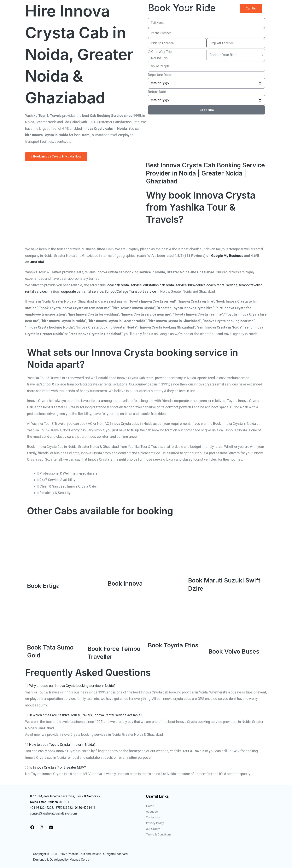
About (108, 8)
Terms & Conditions (159, 835)
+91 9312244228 (42, 808)
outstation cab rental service (165, 285)
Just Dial (37, 262)
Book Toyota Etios (174, 645)
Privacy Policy (156, 823)
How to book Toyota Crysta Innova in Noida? (63, 745)
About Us (152, 812)
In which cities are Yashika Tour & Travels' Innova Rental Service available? (86, 715)
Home (91, 8)
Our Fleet (188, 8)
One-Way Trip (161, 52)
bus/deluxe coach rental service (213, 285)
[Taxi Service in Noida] (44, 8)
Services (126, 8)
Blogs (209, 8)
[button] (251, 8)
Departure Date (159, 75)
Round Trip (159, 58)
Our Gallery (153, 829)
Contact (226, 8)
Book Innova (126, 583)
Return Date (157, 92)
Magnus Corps (79, 860)
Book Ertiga (44, 586)
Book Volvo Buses (235, 651)
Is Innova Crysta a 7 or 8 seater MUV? (58, 767)
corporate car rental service (82, 291)
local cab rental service (124, 285)
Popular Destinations (158, 8)
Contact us (153, 817)
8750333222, (64, 808)
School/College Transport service (130, 291)
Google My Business (227, 256)
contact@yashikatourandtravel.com (53, 813)
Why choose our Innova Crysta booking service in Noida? (73, 686)
